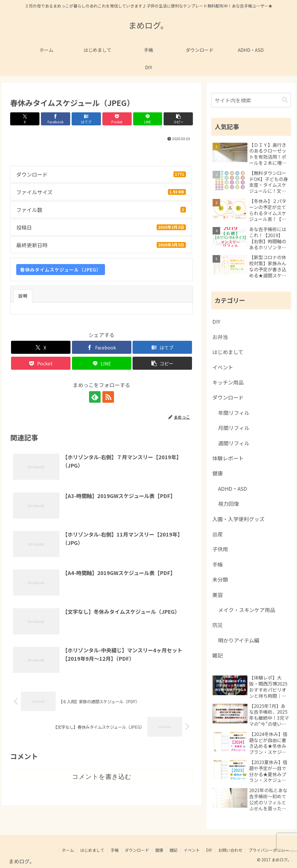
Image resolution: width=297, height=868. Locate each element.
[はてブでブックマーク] (86, 119)
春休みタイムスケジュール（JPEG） (61, 270)
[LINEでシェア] (148, 119)
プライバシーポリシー (269, 850)
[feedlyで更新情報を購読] (95, 397)
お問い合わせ (230, 850)
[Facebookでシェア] (56, 119)
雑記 (173, 850)
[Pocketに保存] (117, 119)
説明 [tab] (23, 296)
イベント (192, 850)
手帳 (115, 850)
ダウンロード (137, 850)
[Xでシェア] (25, 119)
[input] (251, 100)
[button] (178, 119)
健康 (159, 850)
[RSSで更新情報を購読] (108, 397)
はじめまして (92, 850)
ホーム (68, 850)
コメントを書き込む (102, 777)
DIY (209, 850)
